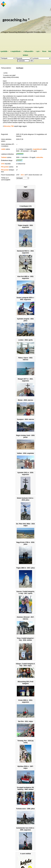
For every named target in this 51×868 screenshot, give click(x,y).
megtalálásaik (37, 149)
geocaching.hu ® (16, 20)
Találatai (4, 157)
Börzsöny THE (9, 126)
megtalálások (16, 51)
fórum (44, 51)
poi (38, 51)
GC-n (23, 175)
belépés (25, 55)
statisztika (40, 157)
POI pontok (5, 167)
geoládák (4, 51)
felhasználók (29, 51)
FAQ (50, 51)
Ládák (3, 149)
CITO (3, 164)
